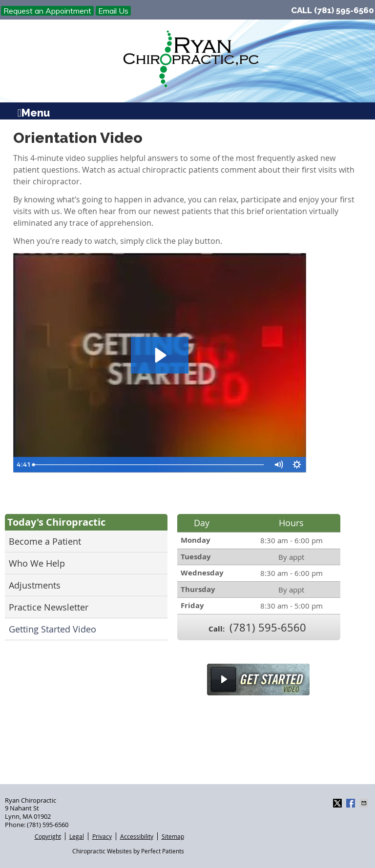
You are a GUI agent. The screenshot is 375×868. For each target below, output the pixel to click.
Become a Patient (45, 541)
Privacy (102, 836)
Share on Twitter (338, 803)
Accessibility (137, 836)
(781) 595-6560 (344, 10)
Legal (77, 836)
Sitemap (173, 836)
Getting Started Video (52, 629)
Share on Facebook (352, 803)
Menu (34, 112)
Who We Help (37, 563)
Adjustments (35, 585)
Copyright (48, 836)
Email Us (113, 11)
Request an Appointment (47, 11)
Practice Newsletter (49, 607)
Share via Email (365, 803)
